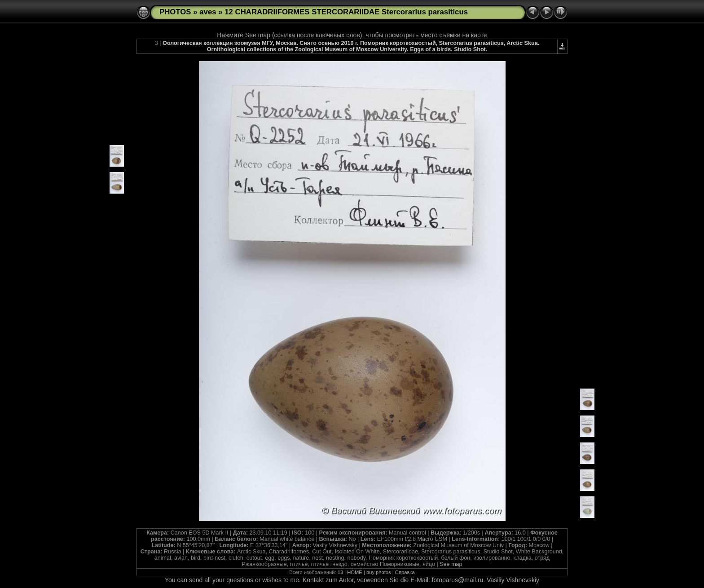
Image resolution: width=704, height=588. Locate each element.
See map (451, 564)
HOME (355, 572)
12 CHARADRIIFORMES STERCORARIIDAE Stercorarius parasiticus (346, 12)
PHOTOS (175, 12)
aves (208, 12)
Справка (405, 572)
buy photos (379, 572)
